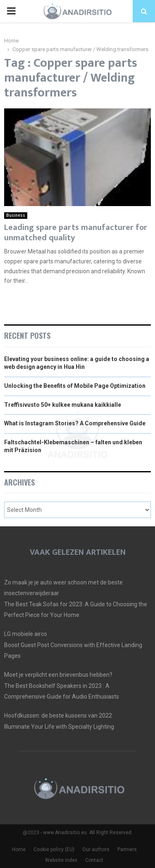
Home (19, 849)
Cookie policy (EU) (54, 849)
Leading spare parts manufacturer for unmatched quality (76, 233)
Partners (127, 849)
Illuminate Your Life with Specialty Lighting (59, 727)
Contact (94, 860)
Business (16, 215)
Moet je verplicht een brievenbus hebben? (58, 675)
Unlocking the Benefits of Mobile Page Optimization (75, 386)
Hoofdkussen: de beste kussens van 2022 (58, 716)
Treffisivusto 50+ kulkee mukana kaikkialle (63, 405)
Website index (61, 860)
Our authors (96, 849)
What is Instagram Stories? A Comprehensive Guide (75, 423)
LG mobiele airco (26, 634)
